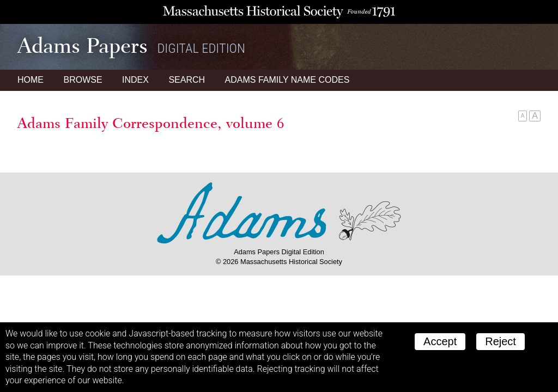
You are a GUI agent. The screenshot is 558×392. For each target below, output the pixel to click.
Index (135, 80)
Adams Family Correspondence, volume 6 (151, 123)
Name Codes (287, 80)
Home (31, 80)
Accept (440, 341)
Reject (501, 341)
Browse (83, 80)
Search (187, 80)
